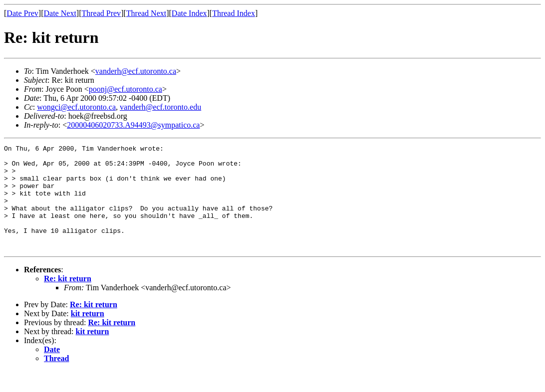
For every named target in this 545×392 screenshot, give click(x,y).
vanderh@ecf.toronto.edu (160, 107)
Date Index (189, 13)
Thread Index (234, 13)
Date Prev (22, 13)
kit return (88, 334)
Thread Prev (101, 13)
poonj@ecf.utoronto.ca (126, 89)
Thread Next (146, 13)
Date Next (60, 13)
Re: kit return (68, 299)
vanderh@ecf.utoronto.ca (136, 71)
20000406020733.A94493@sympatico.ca (133, 125)
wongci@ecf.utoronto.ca (76, 107)
